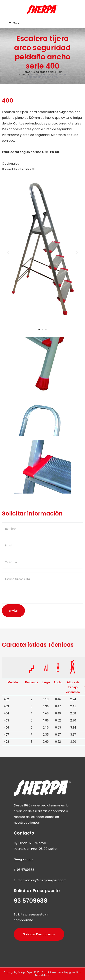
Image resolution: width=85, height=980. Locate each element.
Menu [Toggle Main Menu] (14, 23)
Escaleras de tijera (45, 72)
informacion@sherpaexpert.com (42, 880)
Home (27, 72)
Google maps (23, 859)
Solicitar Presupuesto (39, 934)
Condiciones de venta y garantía (61, 972)
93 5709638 (26, 870)
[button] (8, 252)
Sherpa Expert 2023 (29, 972)
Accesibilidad (42, 975)
